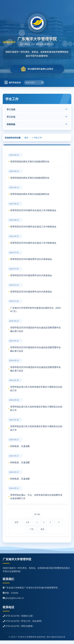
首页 (26, 138)
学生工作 (38, 138)
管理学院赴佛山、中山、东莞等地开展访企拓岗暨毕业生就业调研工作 (36, 497)
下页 (32, 529)
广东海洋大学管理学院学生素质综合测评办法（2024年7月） (35, 310)
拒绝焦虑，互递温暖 (20, 446)
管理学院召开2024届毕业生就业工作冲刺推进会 (33, 210)
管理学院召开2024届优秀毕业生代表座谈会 (31, 259)
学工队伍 (11, 117)
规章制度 (11, 124)
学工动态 (11, 109)
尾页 (42, 529)
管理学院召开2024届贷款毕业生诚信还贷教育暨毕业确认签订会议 (35, 329)
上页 (27, 522)
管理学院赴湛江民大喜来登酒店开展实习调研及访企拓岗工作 (36, 389)
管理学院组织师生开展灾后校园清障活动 (30, 162)
